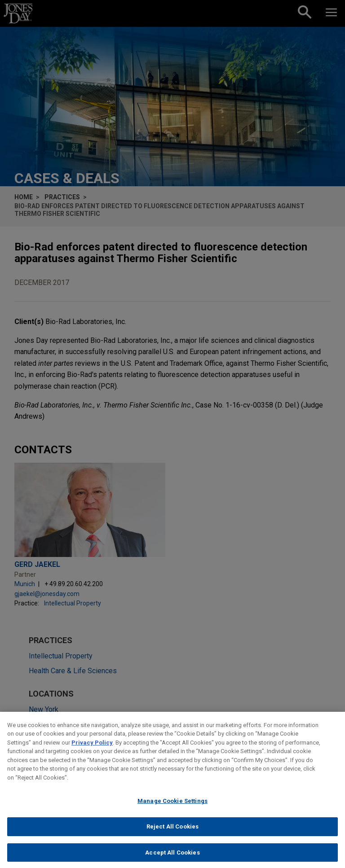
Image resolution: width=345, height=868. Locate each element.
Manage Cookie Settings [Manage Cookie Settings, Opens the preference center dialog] (172, 808)
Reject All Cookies (172, 834)
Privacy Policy (92, 750)
